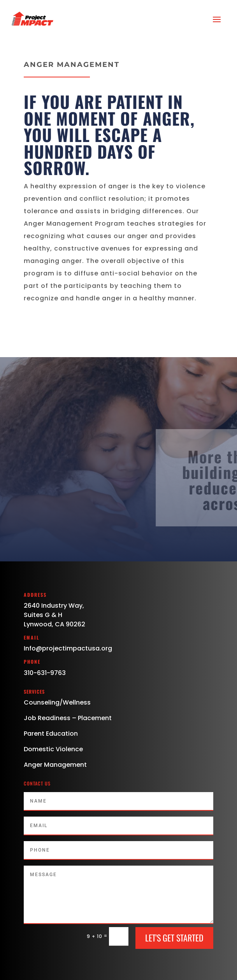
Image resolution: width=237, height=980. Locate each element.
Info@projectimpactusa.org (68, 648)
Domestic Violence (53, 749)
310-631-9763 (45, 673)
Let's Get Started (174, 938)
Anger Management (55, 765)
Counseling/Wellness (57, 702)
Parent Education (51, 734)
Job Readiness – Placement (68, 718)
